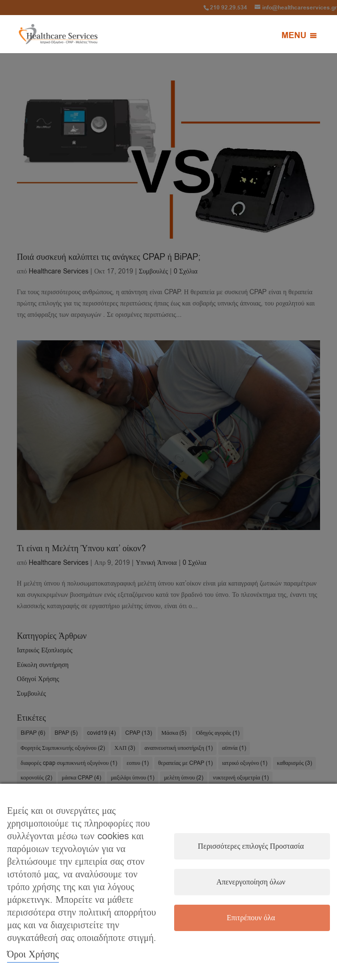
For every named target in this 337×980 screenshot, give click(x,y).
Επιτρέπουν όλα (251, 918)
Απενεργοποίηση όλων (251, 882)
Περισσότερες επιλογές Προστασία (251, 846)
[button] (294, 36)
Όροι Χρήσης (33, 954)
